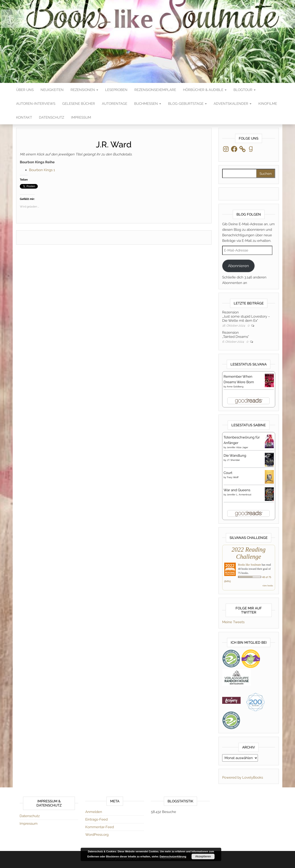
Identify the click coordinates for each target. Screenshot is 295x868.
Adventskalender (233, 104)
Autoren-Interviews (36, 104)
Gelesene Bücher (79, 104)
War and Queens (237, 490)
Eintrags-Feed (96, 819)
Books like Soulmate (250, 565)
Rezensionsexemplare (155, 90)
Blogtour (245, 90)
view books (268, 586)
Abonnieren (238, 266)
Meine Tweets (233, 622)
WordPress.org (97, 835)
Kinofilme (268, 104)
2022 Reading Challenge (249, 553)
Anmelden (94, 812)
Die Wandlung (235, 456)
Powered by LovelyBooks (243, 777)
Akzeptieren (203, 856)
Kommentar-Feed (100, 827)
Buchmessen (148, 104)
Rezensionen (84, 90)
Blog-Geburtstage (187, 104)
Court (228, 473)
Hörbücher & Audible (205, 90)
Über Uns (25, 90)
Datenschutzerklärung (173, 856)
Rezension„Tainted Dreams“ (236, 335)
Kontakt (24, 117)
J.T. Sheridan (233, 460)
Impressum (81, 117)
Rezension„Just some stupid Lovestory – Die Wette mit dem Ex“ (246, 316)
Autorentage (115, 104)
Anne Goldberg (235, 387)
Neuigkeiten (52, 90)
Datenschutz (52, 117)
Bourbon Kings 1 (42, 170)
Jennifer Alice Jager (237, 447)
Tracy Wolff (233, 477)
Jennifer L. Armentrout (239, 495)
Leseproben (116, 90)
